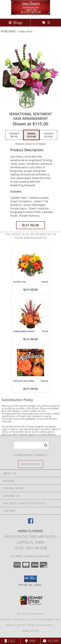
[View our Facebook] (31, 522)
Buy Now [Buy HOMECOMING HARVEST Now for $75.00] (31, 339)
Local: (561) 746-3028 (31, 548)
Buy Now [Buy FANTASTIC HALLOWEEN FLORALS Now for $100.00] (31, 389)
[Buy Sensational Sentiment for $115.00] (31, 225)
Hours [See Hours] (51, 641)
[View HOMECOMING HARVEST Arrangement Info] (30, 313)
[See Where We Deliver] (31, 464)
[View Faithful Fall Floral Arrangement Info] (30, 263)
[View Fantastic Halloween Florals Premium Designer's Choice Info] (30, 362)
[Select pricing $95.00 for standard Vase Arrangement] (14, 135)
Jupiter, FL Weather (13, 619)
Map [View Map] (31, 641)
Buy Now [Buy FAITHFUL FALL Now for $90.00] (31, 290)
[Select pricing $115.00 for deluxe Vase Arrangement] (31, 135)
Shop (15, 23)
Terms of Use (31, 631)
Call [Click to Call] (10, 641)
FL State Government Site (44, 619)
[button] (30, 579)
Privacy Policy (16, 625)
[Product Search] (31, 445)
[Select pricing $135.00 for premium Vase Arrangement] (48, 135)
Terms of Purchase (40, 625)
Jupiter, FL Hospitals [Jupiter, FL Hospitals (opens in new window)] (30, 614)
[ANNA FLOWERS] (31, 14)
